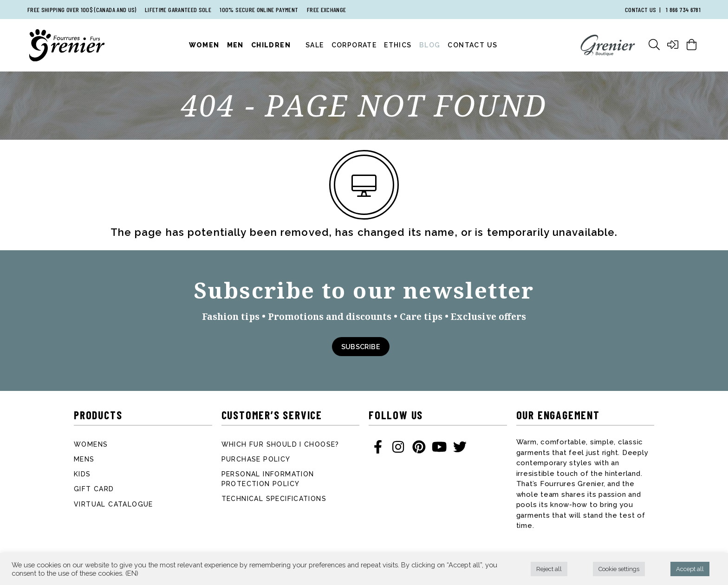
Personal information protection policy (268, 479)
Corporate (354, 45)
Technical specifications (274, 499)
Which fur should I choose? (280, 444)
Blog (430, 45)
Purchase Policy (256, 459)
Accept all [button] (690, 569)
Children (271, 45)
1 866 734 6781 (683, 10)
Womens (91, 444)
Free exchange (327, 10)
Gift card (94, 489)
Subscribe (361, 347)
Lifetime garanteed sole (178, 10)
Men (235, 45)
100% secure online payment (259, 10)
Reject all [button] (549, 569)
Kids (82, 474)
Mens (84, 459)
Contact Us (472, 45)
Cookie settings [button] (619, 569)
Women (204, 45)
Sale (315, 45)
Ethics (398, 45)
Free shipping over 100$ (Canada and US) (82, 10)
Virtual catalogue (114, 504)
